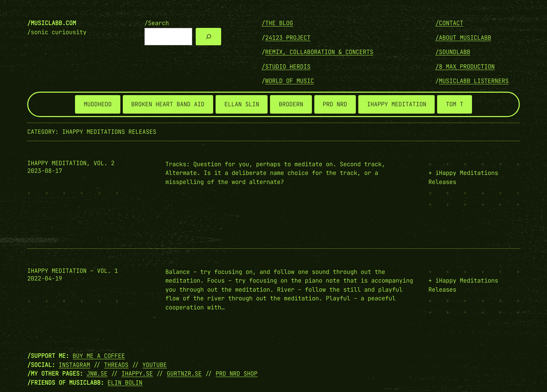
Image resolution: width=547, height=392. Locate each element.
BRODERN (291, 104)
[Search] (208, 37)
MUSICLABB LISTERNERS (474, 81)
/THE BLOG (277, 23)
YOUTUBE (155, 365)
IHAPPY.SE (137, 374)
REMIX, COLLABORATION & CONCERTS (319, 52)
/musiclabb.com (52, 23)
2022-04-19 (45, 278)
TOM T (455, 104)
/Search (157, 23)
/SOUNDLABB (453, 52)
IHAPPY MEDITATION (397, 104)
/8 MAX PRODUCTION (465, 67)
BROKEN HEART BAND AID (168, 104)
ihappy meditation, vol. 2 (71, 163)
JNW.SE (97, 374)
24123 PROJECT (288, 38)
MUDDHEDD (98, 104)
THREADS (116, 365)
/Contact (449, 23)
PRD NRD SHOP (237, 374)
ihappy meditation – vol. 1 (73, 271)
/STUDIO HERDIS (286, 67)
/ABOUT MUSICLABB (463, 38)
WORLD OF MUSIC (290, 81)
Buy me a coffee (99, 356)
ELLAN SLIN (242, 104)
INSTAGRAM (74, 365)
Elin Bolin (125, 383)
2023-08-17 (45, 171)
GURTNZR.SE (184, 374)
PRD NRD (335, 104)
